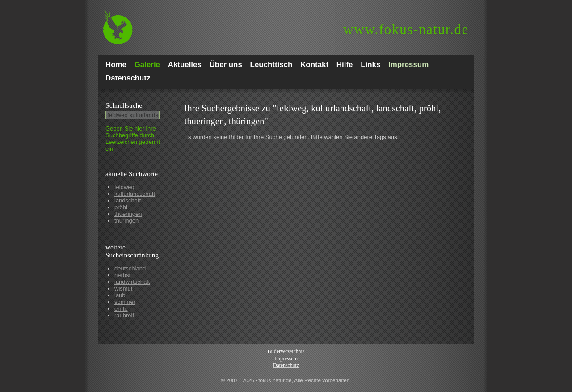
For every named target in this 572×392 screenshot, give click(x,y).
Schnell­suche (124, 105)
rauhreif (124, 315)
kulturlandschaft (135, 194)
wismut (123, 289)
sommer (125, 302)
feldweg (124, 187)
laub (120, 295)
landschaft (128, 200)
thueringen (128, 214)
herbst (122, 275)
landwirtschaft (132, 282)
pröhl (121, 207)
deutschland (130, 268)
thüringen (126, 221)
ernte (121, 309)
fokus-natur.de (406, 29)
